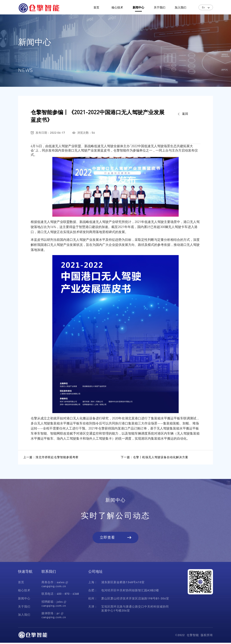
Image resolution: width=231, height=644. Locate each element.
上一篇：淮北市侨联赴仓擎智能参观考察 (51, 457)
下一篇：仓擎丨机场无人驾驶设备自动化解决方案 (155, 457)
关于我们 (160, 7)
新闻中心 (138, 7)
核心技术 (117, 7)
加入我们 (180, 7)
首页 (96, 7)
